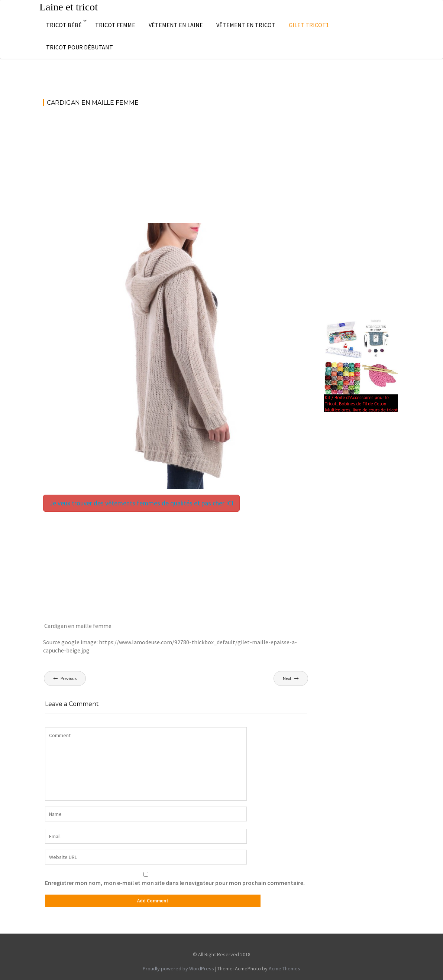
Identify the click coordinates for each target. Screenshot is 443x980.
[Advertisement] (176, 168)
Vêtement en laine (176, 25)
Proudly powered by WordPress (178, 968)
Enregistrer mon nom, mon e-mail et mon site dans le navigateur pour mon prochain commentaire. (175, 883)
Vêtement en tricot (246, 25)
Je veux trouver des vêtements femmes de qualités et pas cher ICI (141, 503)
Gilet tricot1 (309, 25)
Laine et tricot (69, 7)
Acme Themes (284, 968)
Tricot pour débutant (80, 47)
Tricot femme (115, 25)
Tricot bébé (64, 25)
